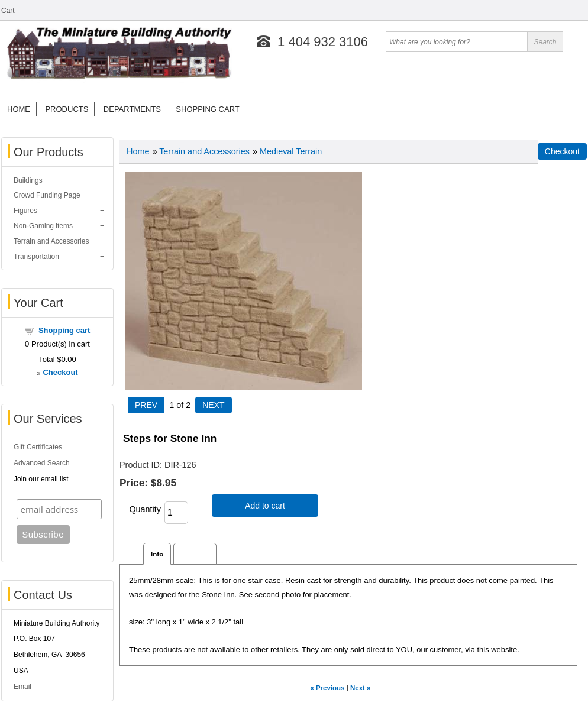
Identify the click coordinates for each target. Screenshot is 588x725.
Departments (132, 109)
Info (157, 554)
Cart (8, 11)
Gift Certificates (38, 447)
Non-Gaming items (43, 226)
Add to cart (265, 506)
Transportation (36, 257)
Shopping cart (207, 109)
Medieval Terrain (291, 151)
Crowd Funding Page (47, 195)
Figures (25, 211)
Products (67, 109)
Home (19, 109)
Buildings (28, 180)
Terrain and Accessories (51, 241)
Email (22, 687)
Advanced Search (42, 463)
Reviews (195, 554)
